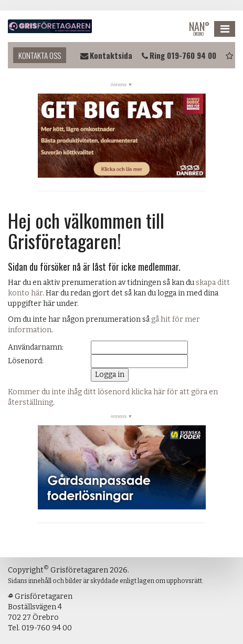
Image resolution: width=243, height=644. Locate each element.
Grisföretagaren (50, 26)
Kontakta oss (40, 55)
